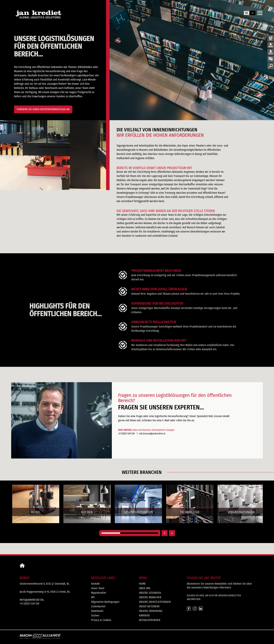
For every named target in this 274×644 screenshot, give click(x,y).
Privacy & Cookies (101, 620)
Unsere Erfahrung (151, 611)
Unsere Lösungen (150, 593)
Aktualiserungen (150, 620)
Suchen (95, 615)
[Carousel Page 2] (130, 533)
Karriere (144, 615)
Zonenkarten (98, 606)
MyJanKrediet (99, 593)
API (93, 597)
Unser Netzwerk (149, 606)
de (247, 13)
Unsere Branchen (150, 597)
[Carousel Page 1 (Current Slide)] (111, 533)
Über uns (145, 588)
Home (142, 584)
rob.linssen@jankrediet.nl (152, 434)
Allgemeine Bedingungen (105, 602)
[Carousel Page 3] (148, 533)
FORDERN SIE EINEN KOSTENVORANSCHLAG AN (43, 109)
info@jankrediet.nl (32, 600)
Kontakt (95, 584)
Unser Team (98, 588)
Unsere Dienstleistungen (155, 602)
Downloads (97, 611)
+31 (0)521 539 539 (127, 434)
